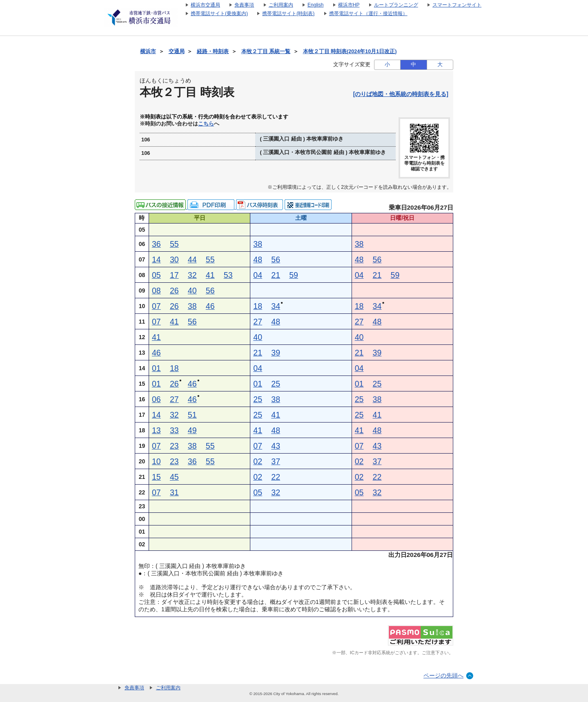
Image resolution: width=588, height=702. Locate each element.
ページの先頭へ (443, 675)
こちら (206, 124)
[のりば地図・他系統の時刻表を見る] (401, 94)
